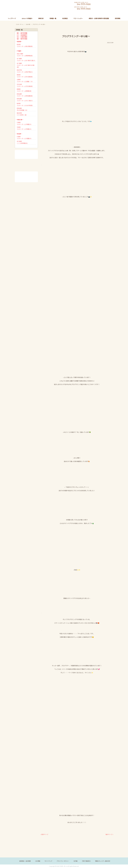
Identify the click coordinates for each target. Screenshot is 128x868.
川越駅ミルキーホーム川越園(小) (24, 138)
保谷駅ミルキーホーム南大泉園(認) (25, 45)
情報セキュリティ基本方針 (103, 861)
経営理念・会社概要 (25, 861)
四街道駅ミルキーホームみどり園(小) (25, 100)
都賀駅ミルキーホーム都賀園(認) (24, 90)
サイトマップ (48, 861)
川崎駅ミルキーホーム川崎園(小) (24, 123)
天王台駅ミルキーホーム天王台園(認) (25, 85)
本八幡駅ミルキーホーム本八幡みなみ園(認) (26, 65)
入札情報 (38, 861)
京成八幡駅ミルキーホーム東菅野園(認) (25, 55)
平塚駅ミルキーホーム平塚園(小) (24, 128)
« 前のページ (44, 834)
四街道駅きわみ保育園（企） (22, 109)
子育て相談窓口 (86, 861)
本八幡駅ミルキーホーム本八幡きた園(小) (26, 60)
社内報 (76, 861)
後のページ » (109, 834)
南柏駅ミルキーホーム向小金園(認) (25, 76)
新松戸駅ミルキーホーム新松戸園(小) (25, 71)
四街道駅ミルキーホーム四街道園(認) (25, 95)
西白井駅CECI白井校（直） (22, 114)
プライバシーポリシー (63, 861)
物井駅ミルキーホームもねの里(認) (25, 104)
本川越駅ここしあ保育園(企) (22, 142)
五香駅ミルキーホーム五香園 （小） (25, 81)
